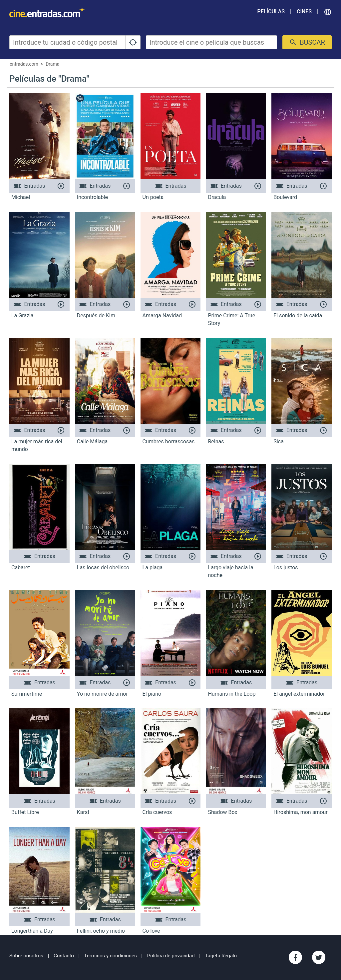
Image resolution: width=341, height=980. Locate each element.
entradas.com (24, 64)
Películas (271, 11)
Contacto (64, 956)
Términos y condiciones (111, 956)
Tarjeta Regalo (221, 956)
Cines (304, 11)
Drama (52, 64)
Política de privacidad (171, 956)
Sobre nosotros (26, 956)
